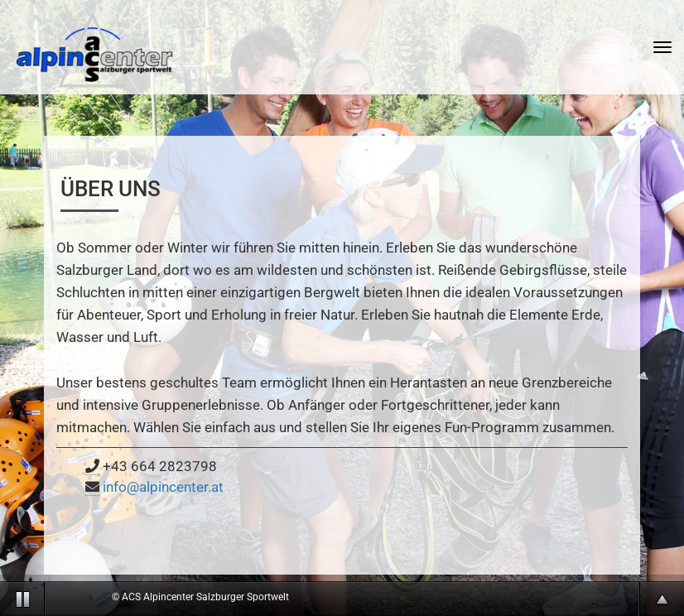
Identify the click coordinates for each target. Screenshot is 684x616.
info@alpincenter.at (163, 487)
